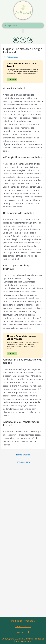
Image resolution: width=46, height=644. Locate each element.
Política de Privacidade (23, 621)
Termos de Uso (23, 626)
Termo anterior (23, 455)
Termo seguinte (23, 462)
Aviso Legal (23, 632)
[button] (23, 31)
